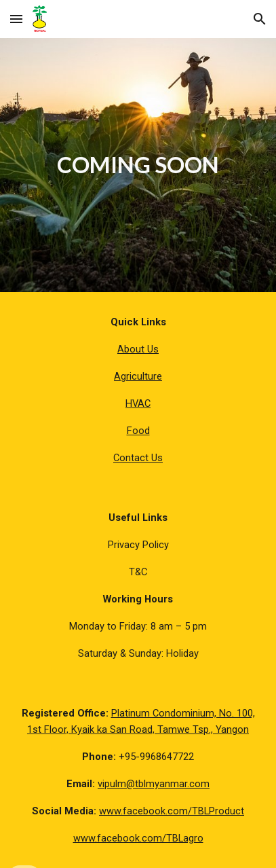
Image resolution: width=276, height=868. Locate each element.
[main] (138, 165)
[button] (16, 19)
